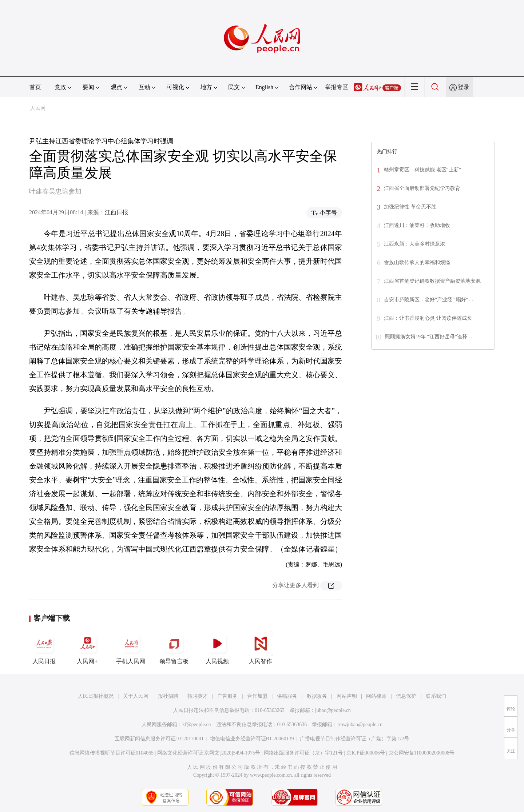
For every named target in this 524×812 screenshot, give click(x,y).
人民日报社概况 (96, 696)
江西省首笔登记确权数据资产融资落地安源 (432, 281)
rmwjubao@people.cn (360, 725)
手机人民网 (131, 648)
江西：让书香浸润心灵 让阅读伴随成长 (428, 318)
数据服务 (317, 696)
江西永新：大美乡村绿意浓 (414, 244)
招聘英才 (198, 696)
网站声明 (347, 696)
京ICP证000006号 (366, 753)
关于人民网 (136, 696)
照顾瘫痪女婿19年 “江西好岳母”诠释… (429, 337)
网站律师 (376, 696)
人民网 (38, 108)
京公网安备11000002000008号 (422, 753)
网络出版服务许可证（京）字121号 (303, 753)
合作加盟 (257, 696)
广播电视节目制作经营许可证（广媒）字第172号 (355, 739)
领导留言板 (174, 648)
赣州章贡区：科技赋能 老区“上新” (422, 170)
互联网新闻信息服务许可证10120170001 (159, 739)
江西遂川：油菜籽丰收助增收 (417, 225)
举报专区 (337, 87)
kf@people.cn (197, 725)
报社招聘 (168, 696)
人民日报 (44, 648)
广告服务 (227, 696)
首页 (35, 87)
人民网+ (87, 648)
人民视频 (217, 648)
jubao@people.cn (333, 710)
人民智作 (261, 648)
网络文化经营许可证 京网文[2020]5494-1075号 (209, 753)
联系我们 (436, 696)
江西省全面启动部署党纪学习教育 (422, 188)
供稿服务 (287, 696)
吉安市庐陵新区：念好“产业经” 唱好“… (429, 300)
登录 (464, 87)
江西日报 (116, 212)
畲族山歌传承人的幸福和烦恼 (417, 262)
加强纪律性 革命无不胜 (410, 207)
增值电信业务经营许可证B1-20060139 (252, 739)
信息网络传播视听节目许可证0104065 (112, 753)
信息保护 (406, 696)
